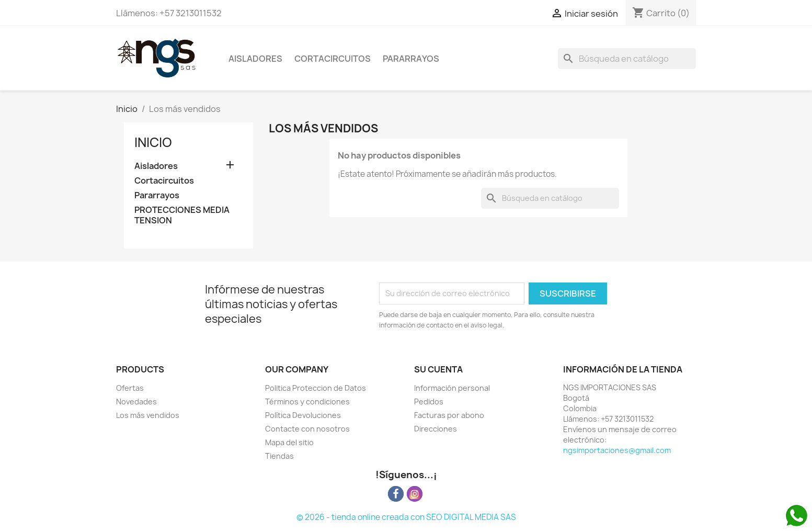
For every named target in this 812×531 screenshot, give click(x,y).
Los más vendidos (148, 415)
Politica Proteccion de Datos (316, 388)
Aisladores (255, 59)
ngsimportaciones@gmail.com (617, 450)
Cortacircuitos (333, 59)
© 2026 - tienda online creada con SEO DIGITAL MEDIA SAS (406, 517)
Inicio (153, 142)
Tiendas (279, 456)
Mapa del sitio (289, 442)
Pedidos (429, 402)
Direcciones (436, 429)
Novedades (136, 402)
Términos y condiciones (307, 402)
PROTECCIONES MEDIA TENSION (182, 215)
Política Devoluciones (303, 415)
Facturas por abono (449, 415)
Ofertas (130, 388)
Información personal (452, 388)
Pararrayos (411, 59)
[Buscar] (627, 59)
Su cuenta (438, 369)
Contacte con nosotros (307, 429)
